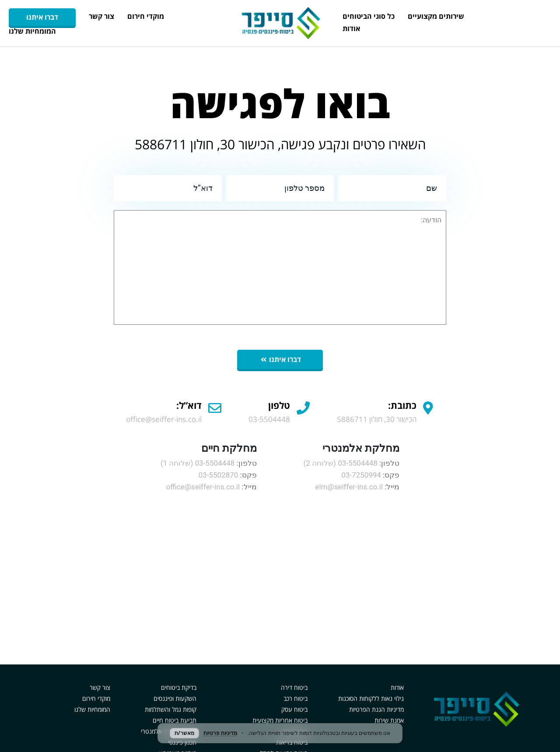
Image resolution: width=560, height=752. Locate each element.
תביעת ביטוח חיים (175, 720)
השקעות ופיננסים (175, 698)
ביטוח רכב (296, 698)
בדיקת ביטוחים (179, 687)
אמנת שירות (389, 720)
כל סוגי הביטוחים (369, 16)
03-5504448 (358, 463)
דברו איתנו (42, 17)
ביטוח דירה (294, 687)
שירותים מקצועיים (436, 16)
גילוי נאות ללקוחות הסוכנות (371, 698)
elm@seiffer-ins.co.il (349, 487)
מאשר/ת (184, 733)
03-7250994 (361, 475)
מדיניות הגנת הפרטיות (376, 709)
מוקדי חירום (146, 16)
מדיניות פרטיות (220, 733)
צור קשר (101, 16)
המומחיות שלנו (32, 31)
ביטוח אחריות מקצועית (280, 720)
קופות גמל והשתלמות (171, 709)
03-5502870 (219, 475)
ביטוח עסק (294, 709)
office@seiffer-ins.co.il (203, 487)
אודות (351, 28)
